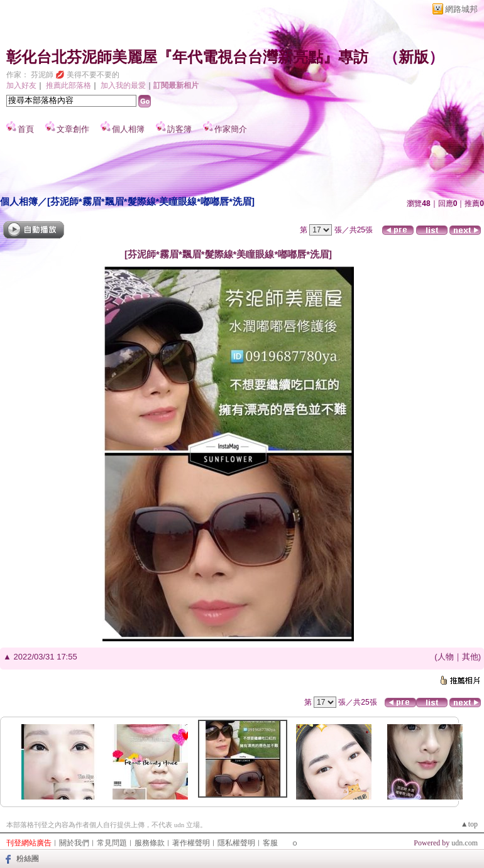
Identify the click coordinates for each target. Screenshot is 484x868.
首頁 (26, 129)
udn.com (465, 843)
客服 (270, 843)
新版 (414, 57)
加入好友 (21, 85)
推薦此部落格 (69, 85)
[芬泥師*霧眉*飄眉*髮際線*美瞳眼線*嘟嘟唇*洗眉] (151, 201)
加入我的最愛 (123, 85)
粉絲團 (28, 859)
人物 (446, 657)
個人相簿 (128, 129)
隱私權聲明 (236, 843)
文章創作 (73, 129)
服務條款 (150, 843)
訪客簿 (179, 129)
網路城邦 (461, 9)
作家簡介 (231, 129)
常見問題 (112, 843)
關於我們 (74, 843)
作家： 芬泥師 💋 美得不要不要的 (63, 75)
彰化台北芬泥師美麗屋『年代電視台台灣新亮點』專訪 (187, 57)
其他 (470, 657)
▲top (469, 824)
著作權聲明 (191, 843)
